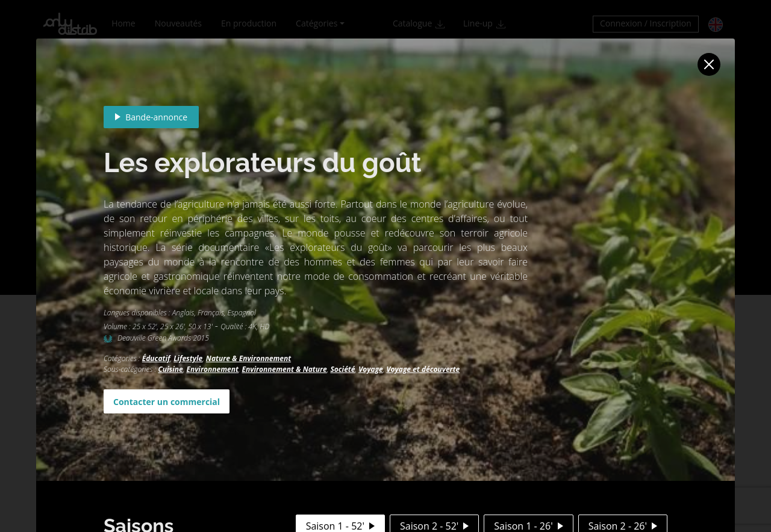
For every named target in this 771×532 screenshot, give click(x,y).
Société (342, 369)
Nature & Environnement (248, 358)
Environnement (212, 369)
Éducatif (156, 358)
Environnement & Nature (285, 369)
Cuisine (170, 369)
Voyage (371, 369)
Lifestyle (188, 358)
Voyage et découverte (423, 369)
